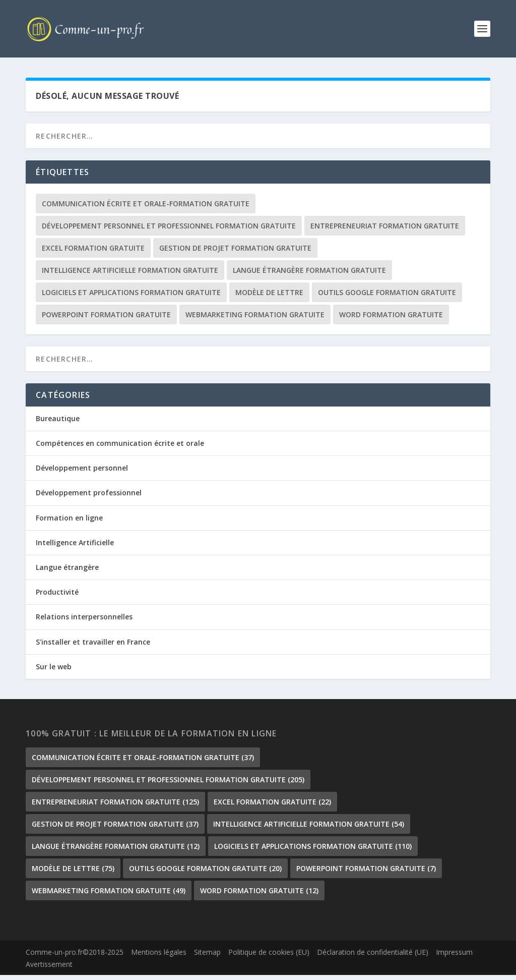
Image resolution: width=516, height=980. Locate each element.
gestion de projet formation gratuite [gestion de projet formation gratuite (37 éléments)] (235, 253)
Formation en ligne (69, 523)
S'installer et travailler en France (93, 647)
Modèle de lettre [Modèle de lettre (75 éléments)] (269, 298)
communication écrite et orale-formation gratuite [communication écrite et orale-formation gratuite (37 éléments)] (146, 209)
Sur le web (54, 672)
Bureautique (58, 424)
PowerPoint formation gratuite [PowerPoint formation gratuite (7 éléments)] (106, 320)
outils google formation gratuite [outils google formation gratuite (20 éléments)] (387, 298)
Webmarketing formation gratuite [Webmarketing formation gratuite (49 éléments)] (255, 320)
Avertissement (49, 970)
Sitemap (207, 958)
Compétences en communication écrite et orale (120, 449)
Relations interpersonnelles (84, 622)
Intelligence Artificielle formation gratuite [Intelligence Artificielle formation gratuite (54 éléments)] (130, 276)
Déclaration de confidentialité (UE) (373, 958)
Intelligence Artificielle (75, 548)
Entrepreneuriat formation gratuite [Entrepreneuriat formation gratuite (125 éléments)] (385, 231)
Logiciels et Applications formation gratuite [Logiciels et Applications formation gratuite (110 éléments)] (131, 298)
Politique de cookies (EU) (269, 958)
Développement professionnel (89, 498)
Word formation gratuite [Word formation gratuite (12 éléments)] (391, 320)
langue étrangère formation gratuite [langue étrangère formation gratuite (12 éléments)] (309, 276)
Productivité (57, 597)
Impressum (454, 958)
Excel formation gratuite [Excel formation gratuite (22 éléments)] (93, 253)
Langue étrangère (67, 573)
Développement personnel (82, 473)
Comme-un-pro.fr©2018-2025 (75, 958)
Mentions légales (159, 958)
